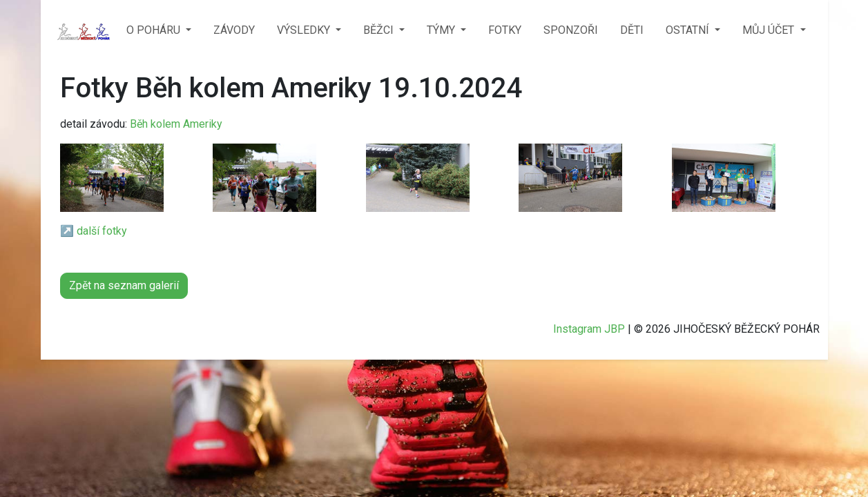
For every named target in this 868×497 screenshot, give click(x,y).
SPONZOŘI (571, 30)
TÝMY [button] (442, 30)
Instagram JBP (589, 329)
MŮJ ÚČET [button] (770, 30)
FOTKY (505, 30)
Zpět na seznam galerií (124, 285)
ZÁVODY (234, 30)
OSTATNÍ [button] (689, 30)
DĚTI (632, 30)
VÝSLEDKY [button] (305, 30)
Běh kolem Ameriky (176, 124)
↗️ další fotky (94, 231)
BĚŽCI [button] (380, 30)
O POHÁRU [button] (155, 30)
